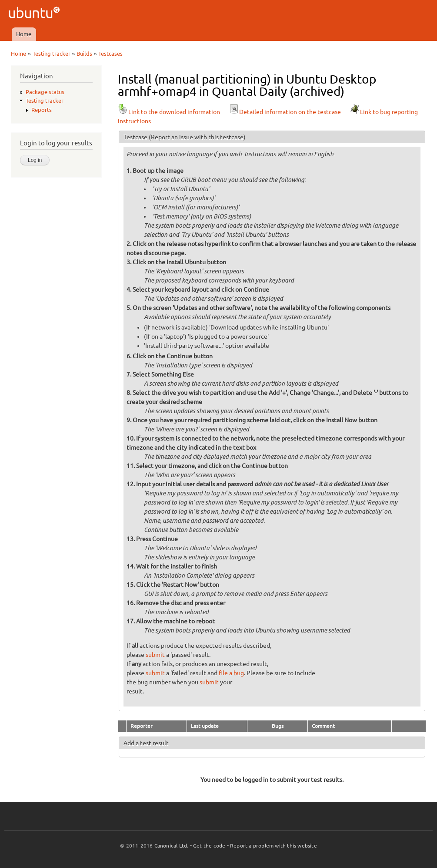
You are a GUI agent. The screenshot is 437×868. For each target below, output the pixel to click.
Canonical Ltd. (172, 846)
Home (24, 34)
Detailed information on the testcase (285, 112)
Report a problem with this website (274, 846)
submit (155, 655)
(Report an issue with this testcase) (197, 137)
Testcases (110, 54)
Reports (42, 110)
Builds (84, 54)
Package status (45, 92)
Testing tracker (52, 54)
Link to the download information (169, 112)
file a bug (231, 673)
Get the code (209, 846)
